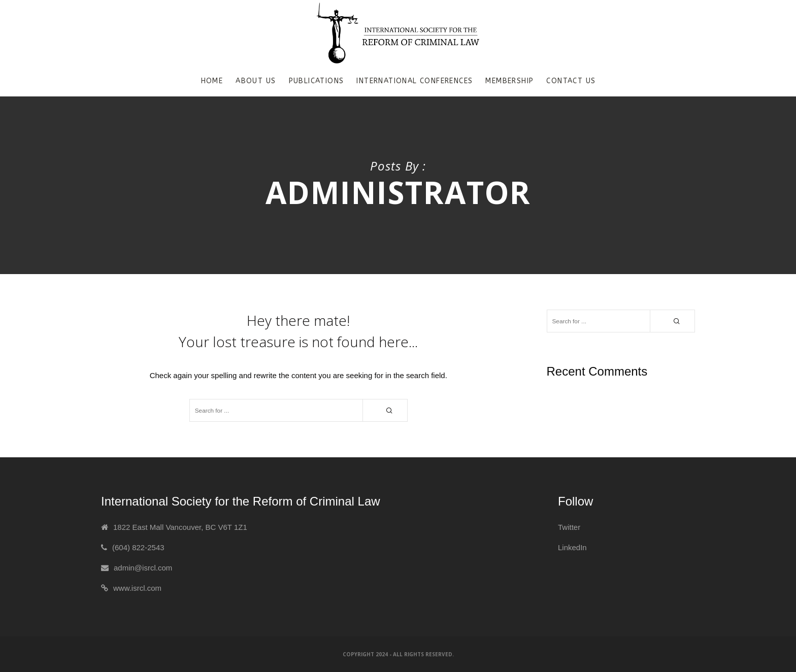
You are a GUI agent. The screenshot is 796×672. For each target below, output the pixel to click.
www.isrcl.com (137, 588)
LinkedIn (572, 547)
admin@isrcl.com (143, 568)
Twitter (569, 527)
